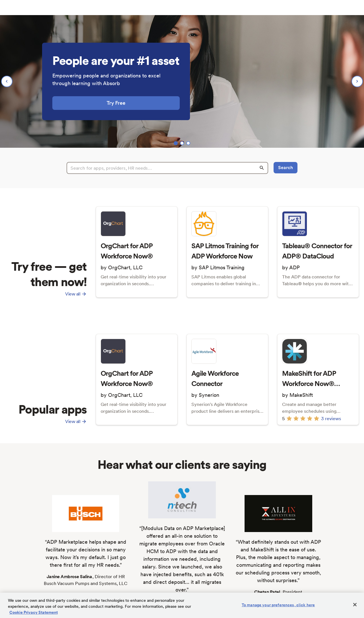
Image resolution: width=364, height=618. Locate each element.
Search (286, 168)
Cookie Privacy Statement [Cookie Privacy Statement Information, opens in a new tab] (34, 612)
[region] (182, 81)
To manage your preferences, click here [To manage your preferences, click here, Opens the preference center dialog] (278, 605)
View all (76, 294)
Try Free (116, 103)
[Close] (355, 605)
